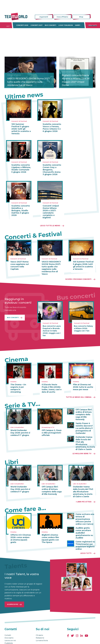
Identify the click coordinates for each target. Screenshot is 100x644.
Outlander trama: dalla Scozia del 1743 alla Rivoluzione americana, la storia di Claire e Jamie (85, 437)
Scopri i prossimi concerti (78, 279)
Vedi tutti (93, 25)
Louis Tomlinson (66, 25)
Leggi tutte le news (50, 226)
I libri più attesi (84, 494)
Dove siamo (9, 626)
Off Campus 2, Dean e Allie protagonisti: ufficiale (52, 432)
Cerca (94, 17)
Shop (81, 17)
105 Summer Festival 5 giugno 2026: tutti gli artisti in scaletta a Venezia (21, 129)
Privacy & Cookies (24, 640)
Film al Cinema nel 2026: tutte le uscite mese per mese (82, 386)
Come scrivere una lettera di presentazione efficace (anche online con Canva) (84, 511)
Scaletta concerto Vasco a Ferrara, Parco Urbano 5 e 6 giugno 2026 (52, 128)
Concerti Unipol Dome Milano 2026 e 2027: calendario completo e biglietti (51, 212)
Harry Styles (81, 25)
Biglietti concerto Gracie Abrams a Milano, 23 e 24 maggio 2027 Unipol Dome (77, 80)
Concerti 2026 (22, 25)
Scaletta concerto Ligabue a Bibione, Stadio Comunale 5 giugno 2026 (21, 168)
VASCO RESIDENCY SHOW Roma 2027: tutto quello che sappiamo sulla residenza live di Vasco (30, 81)
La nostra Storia (42, 629)
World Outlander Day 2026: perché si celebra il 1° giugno (20, 432)
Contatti (8, 624)
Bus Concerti (13, 317)
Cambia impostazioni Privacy (41, 640)
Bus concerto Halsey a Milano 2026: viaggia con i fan (83, 328)
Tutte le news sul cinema (79, 396)
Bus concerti (50, 25)
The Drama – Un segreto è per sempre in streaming (21, 386)
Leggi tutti (86, 542)
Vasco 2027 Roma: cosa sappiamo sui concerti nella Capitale (19, 265)
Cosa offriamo (62, 17)
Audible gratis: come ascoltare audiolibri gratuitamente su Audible (85, 523)
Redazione (40, 626)
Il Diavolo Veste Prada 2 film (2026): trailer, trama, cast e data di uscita (52, 387)
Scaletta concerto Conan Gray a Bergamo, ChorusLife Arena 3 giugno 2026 (52, 170)
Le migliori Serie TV (82, 446)
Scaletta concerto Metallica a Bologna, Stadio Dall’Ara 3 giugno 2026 (21, 210)
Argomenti (44, 17)
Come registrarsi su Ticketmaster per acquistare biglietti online (85, 534)
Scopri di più (13, 593)
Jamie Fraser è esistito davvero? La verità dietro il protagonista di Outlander (85, 424)
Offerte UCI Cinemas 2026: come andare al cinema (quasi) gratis (21, 529)
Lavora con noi (10, 629)
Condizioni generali (11, 640)
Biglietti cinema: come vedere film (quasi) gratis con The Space (52, 531)
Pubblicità (9, 632)
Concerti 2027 (37, 25)
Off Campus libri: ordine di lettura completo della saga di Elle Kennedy (85, 412)
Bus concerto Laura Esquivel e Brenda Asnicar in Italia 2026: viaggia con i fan (52, 330)
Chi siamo (39, 624)
